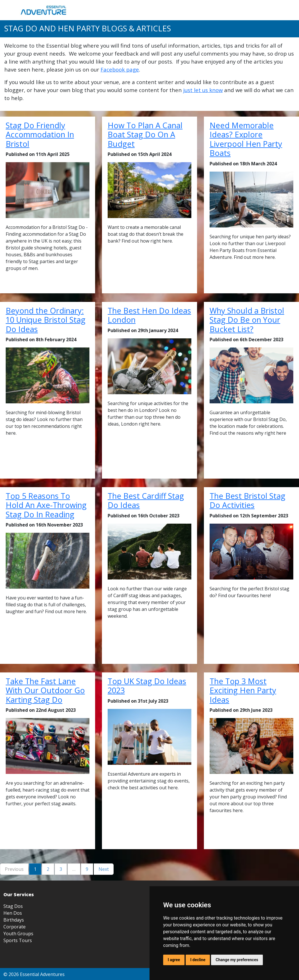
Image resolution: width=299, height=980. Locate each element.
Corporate (15, 927)
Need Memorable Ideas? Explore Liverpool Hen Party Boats (246, 139)
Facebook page (120, 69)
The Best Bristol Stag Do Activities (247, 501)
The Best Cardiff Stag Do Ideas (146, 501)
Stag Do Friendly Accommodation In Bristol (40, 135)
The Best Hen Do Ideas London (149, 315)
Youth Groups (18, 934)
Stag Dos (13, 906)
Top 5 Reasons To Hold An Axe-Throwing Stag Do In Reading (46, 505)
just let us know (203, 90)
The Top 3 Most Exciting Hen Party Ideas (243, 690)
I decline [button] (198, 960)
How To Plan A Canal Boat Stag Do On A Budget (145, 135)
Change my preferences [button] (237, 960)
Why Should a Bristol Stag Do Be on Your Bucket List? (247, 320)
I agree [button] (174, 960)
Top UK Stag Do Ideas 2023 (147, 686)
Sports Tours (18, 940)
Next (104, 869)
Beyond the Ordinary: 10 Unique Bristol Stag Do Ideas (46, 320)
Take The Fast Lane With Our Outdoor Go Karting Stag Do (45, 690)
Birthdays (14, 920)
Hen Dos (13, 913)
